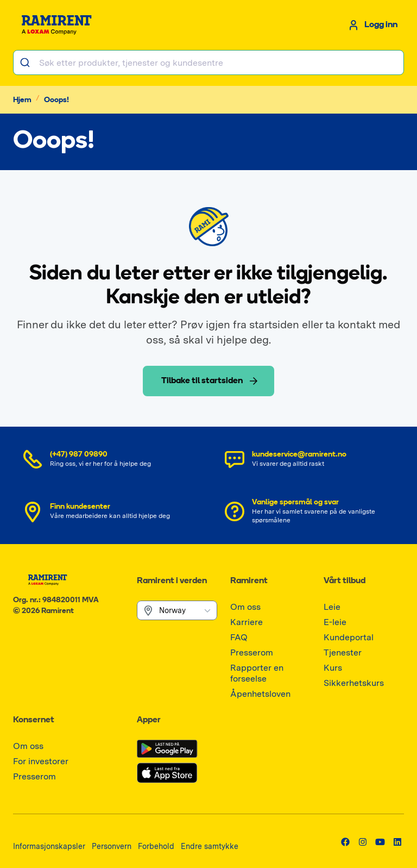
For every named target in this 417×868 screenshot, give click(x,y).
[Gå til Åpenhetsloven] (260, 694)
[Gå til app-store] (167, 773)
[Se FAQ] (309, 511)
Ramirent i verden (172, 581)
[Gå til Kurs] (333, 668)
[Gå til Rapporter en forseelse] (270, 679)
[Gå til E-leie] (335, 622)
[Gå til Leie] (332, 607)
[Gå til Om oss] (245, 607)
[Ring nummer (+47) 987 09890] (108, 459)
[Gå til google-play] (167, 749)
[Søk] (26, 63)
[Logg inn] (372, 25)
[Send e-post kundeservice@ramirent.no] (309, 459)
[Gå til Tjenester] (343, 652)
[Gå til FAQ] (239, 637)
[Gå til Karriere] (247, 622)
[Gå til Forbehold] (156, 846)
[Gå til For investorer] (41, 761)
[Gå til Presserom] (252, 652)
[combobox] (208, 63)
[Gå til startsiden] (61, 25)
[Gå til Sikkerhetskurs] (354, 683)
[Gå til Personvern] (112, 846)
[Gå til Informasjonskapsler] (49, 846)
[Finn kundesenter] (108, 511)
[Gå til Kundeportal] (349, 637)
